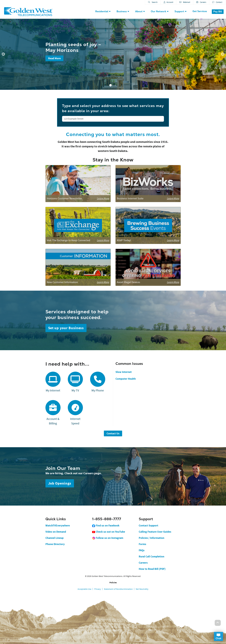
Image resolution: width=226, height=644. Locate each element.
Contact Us (113, 433)
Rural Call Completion (151, 556)
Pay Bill (218, 12)
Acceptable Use (84, 589)
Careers (201, 2)
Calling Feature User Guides (155, 532)
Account (168, 2)
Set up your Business (66, 328)
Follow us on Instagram (108, 538)
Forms (142, 544)
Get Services (200, 11)
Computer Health (126, 379)
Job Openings (60, 483)
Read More (54, 58)
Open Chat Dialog (218, 636)
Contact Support (148, 526)
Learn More (103, 198)
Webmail (185, 2)
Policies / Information (151, 538)
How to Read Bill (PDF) (152, 569)
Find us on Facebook (106, 526)
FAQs (142, 550)
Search (153, 2)
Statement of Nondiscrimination (118, 589)
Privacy (98, 589)
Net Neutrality (142, 589)
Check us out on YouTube (109, 532)
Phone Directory (55, 544)
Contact (217, 2)
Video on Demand (56, 532)
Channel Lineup (54, 538)
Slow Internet (124, 372)
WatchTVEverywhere (58, 526)
